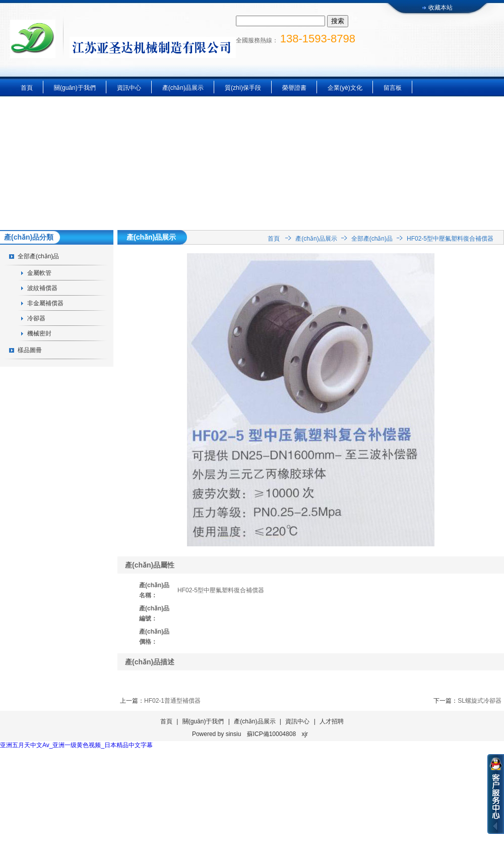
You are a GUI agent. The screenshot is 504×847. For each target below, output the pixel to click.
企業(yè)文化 (345, 88)
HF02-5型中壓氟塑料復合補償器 (450, 239)
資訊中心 (129, 88)
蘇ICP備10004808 (271, 734)
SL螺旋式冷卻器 (480, 701)
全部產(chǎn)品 (38, 256)
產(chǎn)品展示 (183, 88)
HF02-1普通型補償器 (172, 701)
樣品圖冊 (30, 350)
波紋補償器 (42, 288)
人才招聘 (332, 721)
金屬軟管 (39, 273)
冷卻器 (36, 318)
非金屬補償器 (45, 303)
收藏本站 (440, 8)
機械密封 (39, 333)
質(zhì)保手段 (243, 88)
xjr (305, 734)
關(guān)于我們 (75, 88)
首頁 (27, 88)
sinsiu (234, 734)
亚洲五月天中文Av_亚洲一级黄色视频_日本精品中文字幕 (76, 745)
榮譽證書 (294, 88)
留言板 (393, 88)
